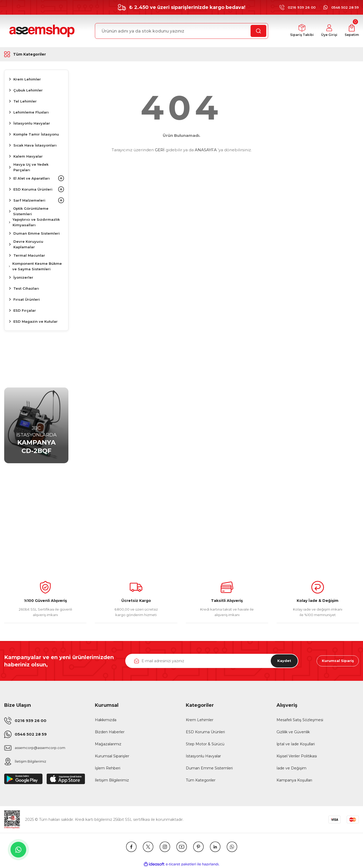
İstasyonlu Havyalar (203, 756)
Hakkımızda (106, 720)
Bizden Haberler (110, 732)
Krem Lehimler (200, 720)
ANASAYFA (206, 150)
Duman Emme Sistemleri (209, 768)
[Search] (181, 31)
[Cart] (351, 31)
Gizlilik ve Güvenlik (293, 732)
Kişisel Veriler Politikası (297, 756)
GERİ (160, 150)
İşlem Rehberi (108, 768)
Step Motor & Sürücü (205, 744)
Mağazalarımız (108, 744)
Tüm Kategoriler (201, 780)
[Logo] (41, 31)
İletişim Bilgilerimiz (112, 780)
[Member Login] (327, 31)
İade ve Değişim (291, 768)
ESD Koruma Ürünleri (205, 732)
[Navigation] (36, 54)
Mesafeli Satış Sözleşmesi (300, 720)
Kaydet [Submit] (282, 661)
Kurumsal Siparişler (112, 756)
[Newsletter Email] (212, 661)
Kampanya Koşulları (294, 780)
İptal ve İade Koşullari (296, 744)
